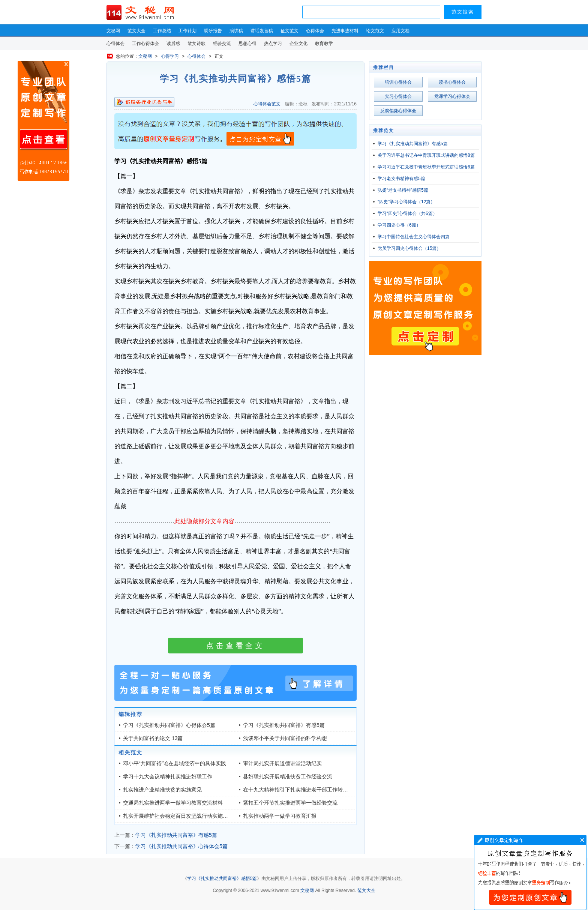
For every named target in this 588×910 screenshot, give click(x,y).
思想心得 (247, 44)
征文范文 (289, 31)
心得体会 (315, 31)
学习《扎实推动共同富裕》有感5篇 (284, 725)
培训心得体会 (398, 82)
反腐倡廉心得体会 (398, 111)
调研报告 (213, 31)
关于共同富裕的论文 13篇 (153, 738)
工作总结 (162, 31)
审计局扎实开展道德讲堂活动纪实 (282, 763)
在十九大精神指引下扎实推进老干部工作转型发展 (301, 790)
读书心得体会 (452, 82)
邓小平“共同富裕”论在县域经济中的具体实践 (175, 763)
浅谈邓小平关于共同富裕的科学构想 (285, 738)
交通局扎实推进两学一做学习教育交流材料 (173, 803)
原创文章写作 (43, 121)
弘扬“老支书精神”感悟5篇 (403, 190)
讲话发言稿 (262, 31)
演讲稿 (236, 31)
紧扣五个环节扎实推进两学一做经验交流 (290, 803)
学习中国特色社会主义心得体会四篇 (414, 237)
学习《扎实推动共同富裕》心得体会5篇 (169, 725)
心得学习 (170, 56)
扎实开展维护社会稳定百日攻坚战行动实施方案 (178, 816)
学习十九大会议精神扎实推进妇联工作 (168, 776)
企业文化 (298, 44)
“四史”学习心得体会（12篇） (406, 202)
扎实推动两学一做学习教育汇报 (280, 816)
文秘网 (113, 31)
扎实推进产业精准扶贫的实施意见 (162, 790)
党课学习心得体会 (452, 96)
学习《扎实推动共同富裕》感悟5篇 (222, 878)
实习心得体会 (398, 96)
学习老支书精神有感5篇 (401, 179)
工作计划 (187, 31)
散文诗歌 (196, 44)
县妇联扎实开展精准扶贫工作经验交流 (288, 776)
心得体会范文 (267, 104)
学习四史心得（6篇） (399, 225)
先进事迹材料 (345, 31)
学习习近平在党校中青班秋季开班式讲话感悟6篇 (426, 167)
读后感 (173, 44)
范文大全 (136, 31)
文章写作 (530, 872)
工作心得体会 (145, 44)
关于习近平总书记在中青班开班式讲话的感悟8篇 (426, 155)
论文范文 (375, 31)
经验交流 (222, 44)
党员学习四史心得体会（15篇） (409, 248)
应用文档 (400, 31)
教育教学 (324, 44)
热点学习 (273, 44)
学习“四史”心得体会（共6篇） (407, 213)
